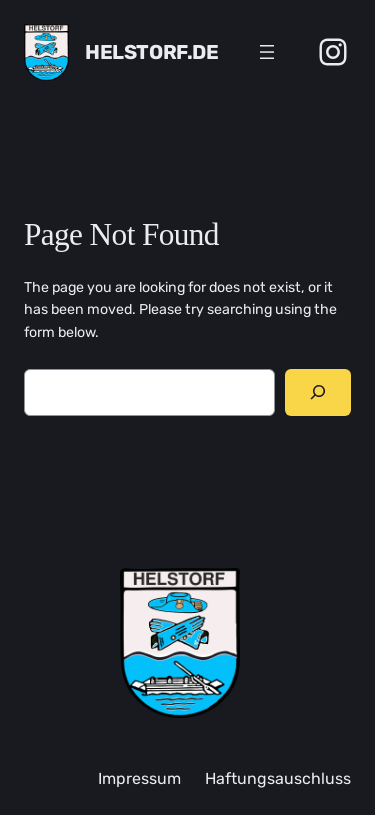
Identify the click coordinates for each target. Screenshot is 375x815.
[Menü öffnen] (267, 52)
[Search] (318, 392)
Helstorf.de (152, 52)
